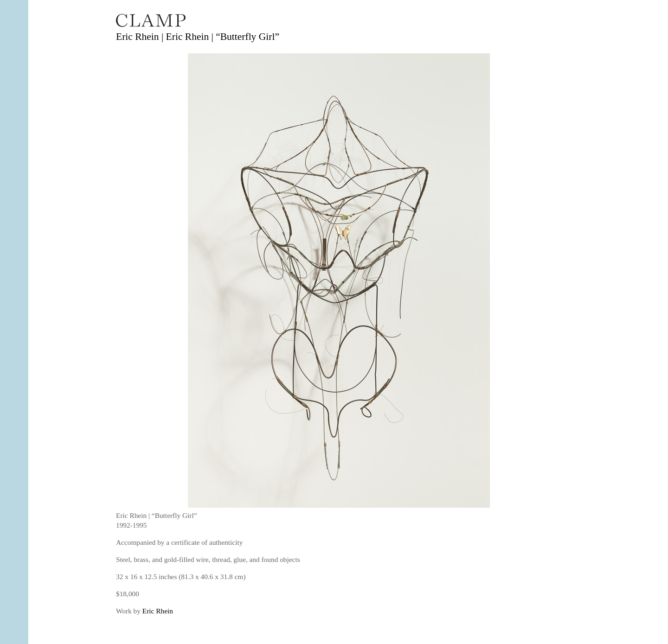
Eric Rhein (158, 611)
